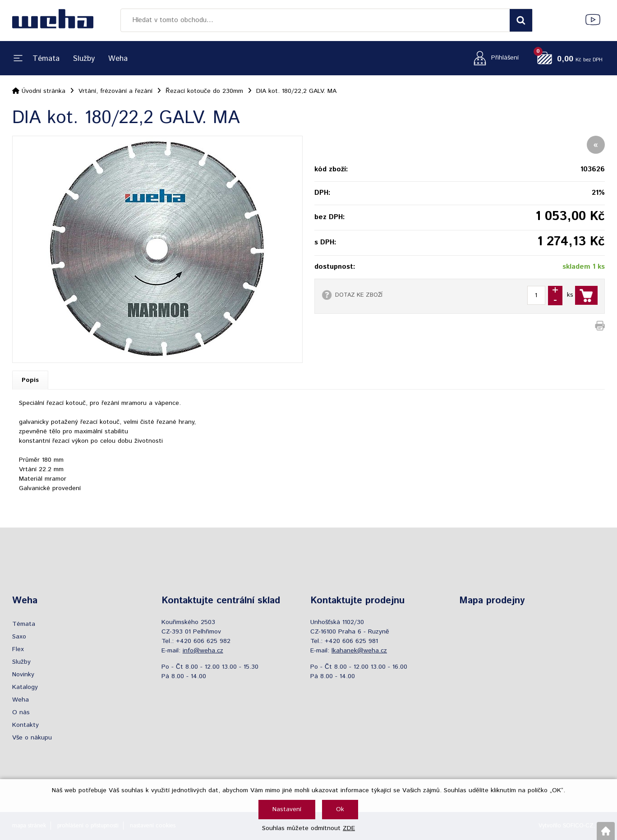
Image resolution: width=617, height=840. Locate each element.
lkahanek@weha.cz (359, 651)
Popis (30, 380)
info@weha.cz (203, 651)
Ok (340, 809)
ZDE (349, 828)
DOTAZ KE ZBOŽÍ (359, 295)
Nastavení (287, 809)
